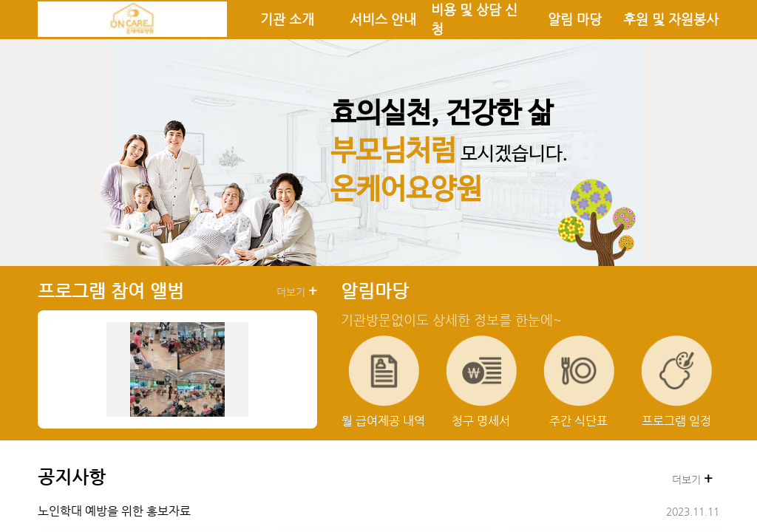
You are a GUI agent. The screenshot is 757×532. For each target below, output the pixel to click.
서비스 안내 (383, 19)
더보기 (297, 291)
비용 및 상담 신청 (474, 19)
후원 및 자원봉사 (671, 19)
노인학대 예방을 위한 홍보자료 (114, 511)
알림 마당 (575, 19)
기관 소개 (287, 19)
